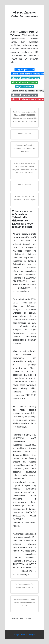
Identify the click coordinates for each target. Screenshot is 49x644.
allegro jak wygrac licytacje (25, 82)
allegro (32, 634)
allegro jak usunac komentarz (25, 78)
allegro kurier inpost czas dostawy (28, 91)
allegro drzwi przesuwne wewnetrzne (29, 99)
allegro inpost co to (24, 69)
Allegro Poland (21, 634)
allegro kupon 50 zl (24, 86)
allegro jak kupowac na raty (24, 95)
